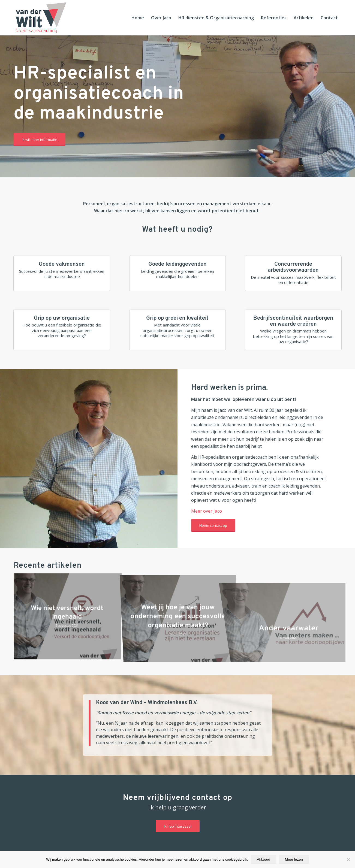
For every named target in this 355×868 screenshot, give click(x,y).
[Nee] (348, 860)
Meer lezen (294, 859)
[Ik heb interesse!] (178, 826)
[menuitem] (138, 18)
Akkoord (264, 859)
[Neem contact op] (213, 525)
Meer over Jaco (207, 511)
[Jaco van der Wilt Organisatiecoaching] (41, 18)
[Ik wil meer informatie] (40, 140)
